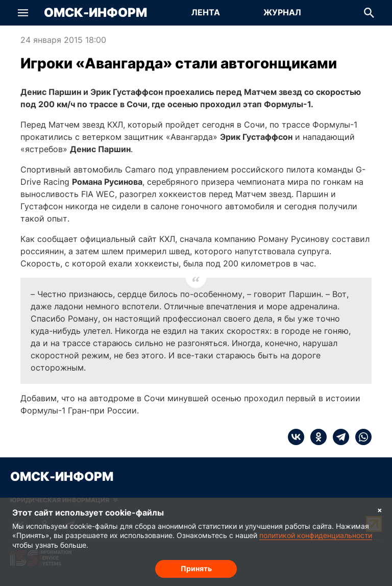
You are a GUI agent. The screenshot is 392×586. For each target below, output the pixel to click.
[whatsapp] (360, 437)
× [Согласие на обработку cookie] (380, 510)
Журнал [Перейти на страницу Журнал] (282, 12)
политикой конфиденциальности (316, 535)
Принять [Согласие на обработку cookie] (196, 568)
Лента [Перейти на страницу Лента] (206, 12)
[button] (23, 13)
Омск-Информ (95, 13)
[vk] (296, 437)
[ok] (315, 437)
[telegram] (338, 437)
